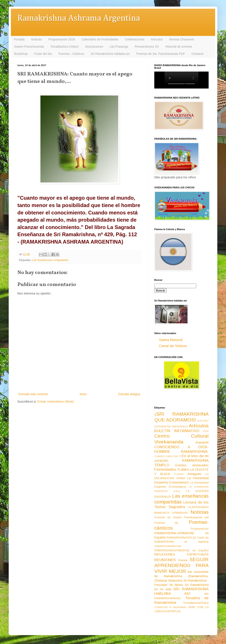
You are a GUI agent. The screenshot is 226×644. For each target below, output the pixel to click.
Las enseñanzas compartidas (50, 260)
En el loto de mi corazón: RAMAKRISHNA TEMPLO (181, 460)
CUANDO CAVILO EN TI (168, 456)
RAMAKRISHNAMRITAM (168, 546)
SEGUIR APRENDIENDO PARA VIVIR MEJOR (181, 565)
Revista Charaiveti (182, 39)
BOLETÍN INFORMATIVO (177, 431)
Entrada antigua (129, 394)
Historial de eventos (179, 47)
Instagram (194, 474)
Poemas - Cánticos (71, 54)
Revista (183, 560)
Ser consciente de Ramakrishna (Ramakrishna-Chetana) (181, 576)
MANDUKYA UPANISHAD (171, 513)
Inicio (83, 394)
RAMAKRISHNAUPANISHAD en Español (181, 550)
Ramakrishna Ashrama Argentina (79, 18)
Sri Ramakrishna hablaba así (110, 54)
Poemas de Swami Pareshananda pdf (181, 517)
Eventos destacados (192, 465)
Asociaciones (94, 47)
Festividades (165, 469)
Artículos (157, 39)
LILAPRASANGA (198, 507)
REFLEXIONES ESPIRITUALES (181, 554)
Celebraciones (135, 39)
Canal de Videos (173, 346)
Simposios (175, 580)
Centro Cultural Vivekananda (181, 439)
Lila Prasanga (119, 47)
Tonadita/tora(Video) (196, 603)
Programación (200, 529)
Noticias (37, 39)
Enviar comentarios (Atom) (56, 401)
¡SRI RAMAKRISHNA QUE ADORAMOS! (181, 417)
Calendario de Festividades (100, 39)
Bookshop (21, 54)
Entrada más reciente (33, 394)
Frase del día (43, 54)
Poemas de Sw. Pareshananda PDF (161, 54)
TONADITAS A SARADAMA (170, 607)
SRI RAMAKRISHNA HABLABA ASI (181, 591)
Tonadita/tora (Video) (65, 47)
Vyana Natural (171, 340)
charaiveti (202, 442)
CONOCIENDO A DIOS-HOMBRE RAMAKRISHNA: (181, 449)
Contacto (198, 54)
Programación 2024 (62, 39)
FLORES (179, 474)
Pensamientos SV (147, 47)
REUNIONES (165, 560)
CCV (206, 431)
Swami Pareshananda (29, 47)
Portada (19, 39)
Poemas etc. (167, 523)
